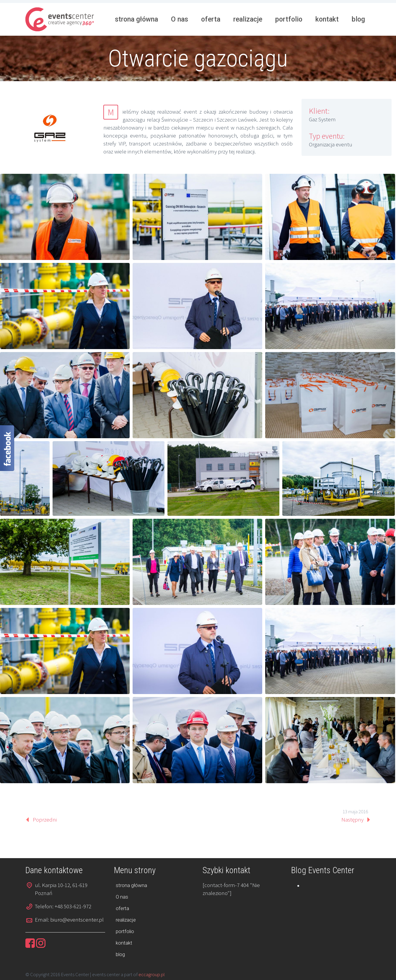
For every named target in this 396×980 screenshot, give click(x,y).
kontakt (327, 19)
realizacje (248, 19)
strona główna (136, 19)
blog (358, 19)
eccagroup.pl (152, 974)
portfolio (289, 19)
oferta (211, 19)
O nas (180, 19)
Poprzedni (45, 819)
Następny (352, 819)
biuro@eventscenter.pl (77, 920)
